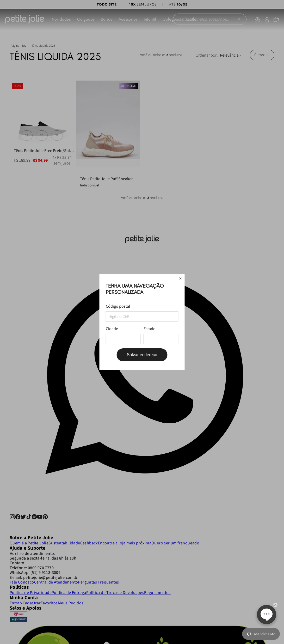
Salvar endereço (142, 355)
